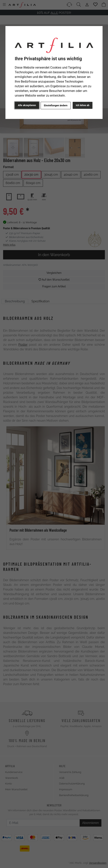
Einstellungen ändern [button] (56, 105)
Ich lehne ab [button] (83, 105)
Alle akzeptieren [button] (27, 105)
